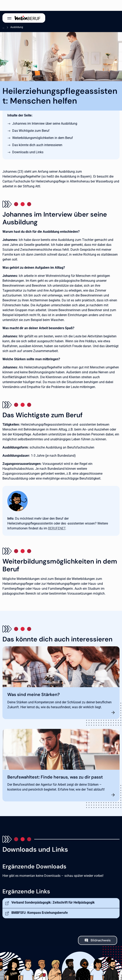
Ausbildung (17, 27)
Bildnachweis (101, 940)
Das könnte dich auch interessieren (37, 145)
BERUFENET (57, 528)
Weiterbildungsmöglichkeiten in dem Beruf (43, 138)
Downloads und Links (28, 152)
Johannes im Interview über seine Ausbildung (45, 124)
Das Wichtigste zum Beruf (31, 131)
